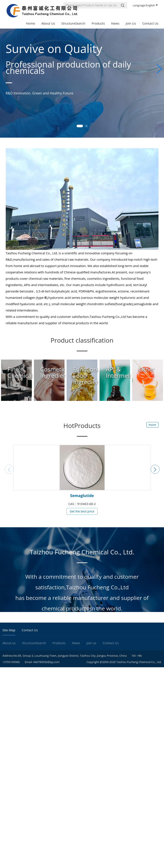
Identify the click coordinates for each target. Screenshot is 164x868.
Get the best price (82, 511)
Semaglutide (82, 496)
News (115, 23)
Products (98, 23)
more (152, 425)
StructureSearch (73, 23)
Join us (131, 23)
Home (31, 23)
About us (48, 23)
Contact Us (150, 23)
